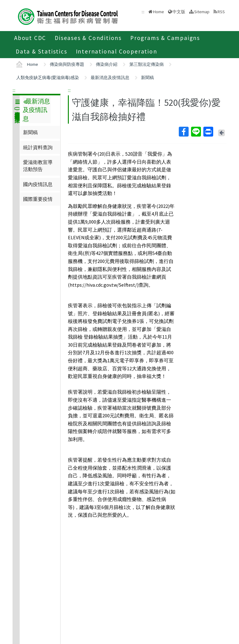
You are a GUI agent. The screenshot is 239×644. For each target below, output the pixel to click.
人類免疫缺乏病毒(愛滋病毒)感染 (48, 78)
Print (208, 132)
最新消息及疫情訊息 (110, 78)
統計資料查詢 (38, 147)
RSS (221, 12)
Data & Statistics (41, 51)
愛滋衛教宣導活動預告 (38, 165)
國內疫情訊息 (38, 184)
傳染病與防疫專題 (67, 64)
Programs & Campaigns (165, 38)
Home (159, 12)
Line (196, 132)
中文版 (179, 12)
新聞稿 (147, 78)
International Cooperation (117, 51)
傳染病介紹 (107, 64)
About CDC (30, 38)
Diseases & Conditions (88, 38)
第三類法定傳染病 (147, 64)
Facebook (183, 132)
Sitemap (202, 12)
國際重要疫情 (38, 199)
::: (14, 90)
